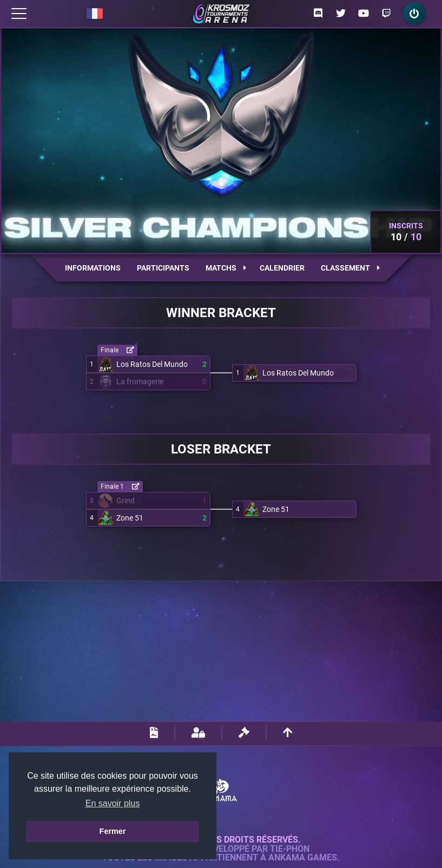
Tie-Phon (290, 849)
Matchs (226, 268)
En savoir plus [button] (113, 803)
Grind (126, 501)
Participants (163, 268)
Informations (93, 268)
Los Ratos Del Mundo (152, 364)
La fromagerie (140, 382)
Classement (350, 268)
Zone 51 (130, 518)
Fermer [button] (113, 831)
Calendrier (282, 268)
